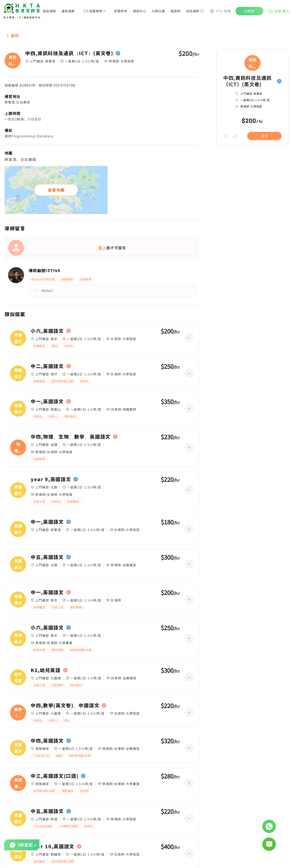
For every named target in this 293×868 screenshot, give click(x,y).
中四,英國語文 (47, 741)
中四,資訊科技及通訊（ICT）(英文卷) (69, 53)
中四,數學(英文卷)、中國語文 (65, 705)
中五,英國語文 (47, 557)
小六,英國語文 (47, 331)
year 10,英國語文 (53, 846)
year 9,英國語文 (51, 479)
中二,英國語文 (47, 366)
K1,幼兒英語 (46, 670)
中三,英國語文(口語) (55, 776)
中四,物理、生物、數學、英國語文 (71, 437)
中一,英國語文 (47, 401)
